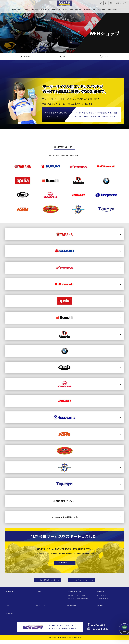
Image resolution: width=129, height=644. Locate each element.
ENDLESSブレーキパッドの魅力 (78, 598)
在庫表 (39, 594)
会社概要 (100, 609)
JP (101, 3)
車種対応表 (10, 594)
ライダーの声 (103, 598)
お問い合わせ (11, 616)
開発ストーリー (42, 609)
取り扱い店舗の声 (104, 602)
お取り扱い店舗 (72, 609)
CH (111, 3)
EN (106, 3)
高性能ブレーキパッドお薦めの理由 (80, 602)
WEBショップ (121, 3)
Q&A (8, 609)
